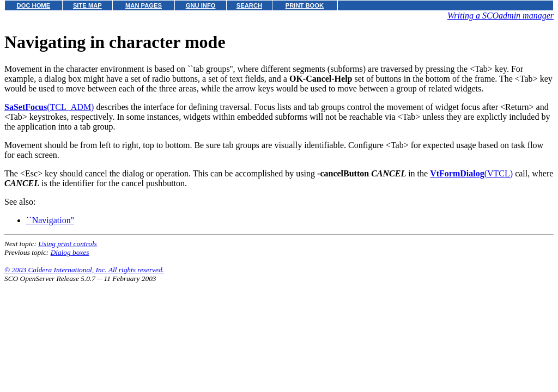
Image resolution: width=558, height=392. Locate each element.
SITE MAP (87, 5)
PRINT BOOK (305, 5)
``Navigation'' (50, 220)
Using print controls (68, 244)
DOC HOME (34, 5)
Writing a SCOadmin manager (501, 16)
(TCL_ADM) (49, 107)
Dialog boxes (70, 252)
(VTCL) (471, 173)
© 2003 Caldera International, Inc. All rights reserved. (84, 270)
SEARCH (249, 5)
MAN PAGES (144, 5)
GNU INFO (201, 5)
